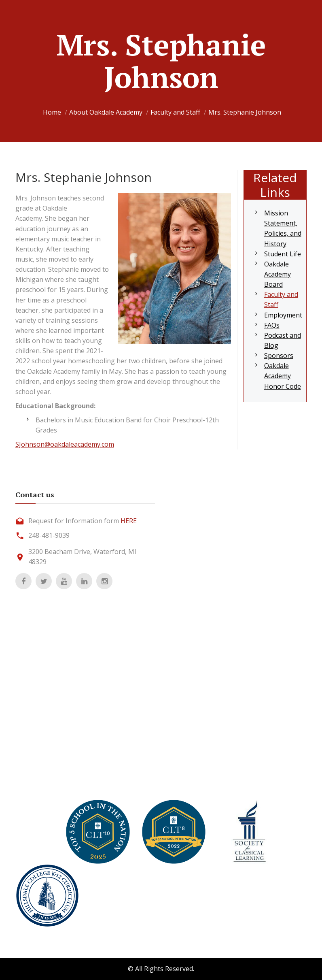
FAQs (272, 325)
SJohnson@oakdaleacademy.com (65, 444)
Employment (283, 315)
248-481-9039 (49, 535)
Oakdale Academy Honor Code (283, 376)
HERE (129, 521)
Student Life (283, 254)
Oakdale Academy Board (278, 274)
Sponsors (279, 356)
